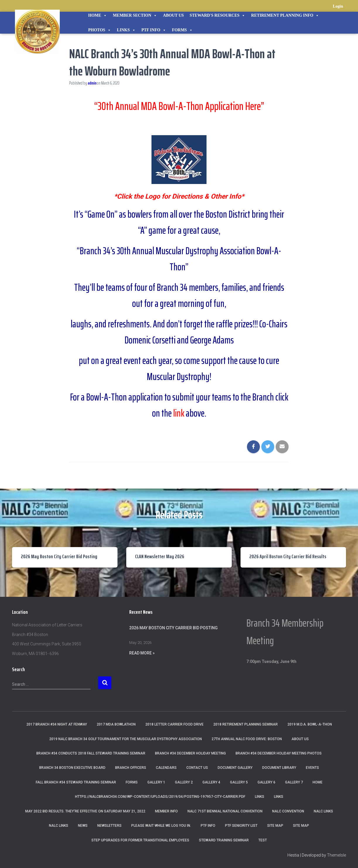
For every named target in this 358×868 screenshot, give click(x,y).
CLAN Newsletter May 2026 (160, 556)
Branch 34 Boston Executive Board (72, 768)
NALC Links (59, 826)
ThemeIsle (336, 855)
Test (263, 840)
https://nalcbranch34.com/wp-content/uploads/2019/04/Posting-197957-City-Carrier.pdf (160, 797)
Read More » (142, 653)
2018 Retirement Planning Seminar (246, 724)
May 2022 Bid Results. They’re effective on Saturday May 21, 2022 (85, 811)
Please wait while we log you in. (161, 826)
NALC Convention (288, 811)
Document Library (279, 768)
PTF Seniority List (241, 826)
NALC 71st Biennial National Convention (225, 811)
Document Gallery (235, 768)
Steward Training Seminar (224, 840)
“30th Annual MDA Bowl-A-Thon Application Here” (179, 106)
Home (98, 16)
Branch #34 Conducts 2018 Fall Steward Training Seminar (91, 753)
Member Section (135, 16)
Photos (100, 30)
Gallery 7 (294, 782)
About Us (173, 15)
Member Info (166, 811)
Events (312, 768)
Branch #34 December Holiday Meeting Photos (279, 753)
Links (126, 30)
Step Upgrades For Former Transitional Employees (140, 840)
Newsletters (109, 826)
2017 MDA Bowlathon (116, 724)
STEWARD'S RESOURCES (217, 16)
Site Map (275, 826)
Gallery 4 (211, 782)
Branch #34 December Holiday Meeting (190, 753)
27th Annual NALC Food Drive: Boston (247, 739)
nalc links (323, 811)
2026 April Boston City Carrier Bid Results (288, 556)
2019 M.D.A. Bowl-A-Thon (310, 724)
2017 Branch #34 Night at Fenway (57, 724)
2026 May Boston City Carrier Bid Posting (59, 556)
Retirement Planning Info (285, 16)
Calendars (166, 768)
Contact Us (197, 768)
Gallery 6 (266, 782)
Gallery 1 (156, 782)
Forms (182, 30)
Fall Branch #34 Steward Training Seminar (76, 782)
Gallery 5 (239, 782)
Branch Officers (131, 768)
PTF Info (154, 30)
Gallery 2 (184, 782)
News (83, 826)
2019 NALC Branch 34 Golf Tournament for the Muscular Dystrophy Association (126, 739)
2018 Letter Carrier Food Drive (174, 724)
